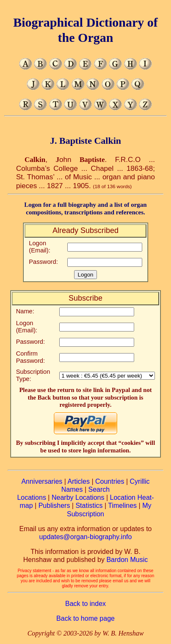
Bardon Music (127, 560)
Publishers (54, 506)
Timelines (122, 506)
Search (99, 489)
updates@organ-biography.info (86, 537)
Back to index (85, 604)
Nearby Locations (78, 497)
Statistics (89, 506)
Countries (110, 481)
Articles (78, 481)
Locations (32, 497)
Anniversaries (42, 481)
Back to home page (85, 618)
